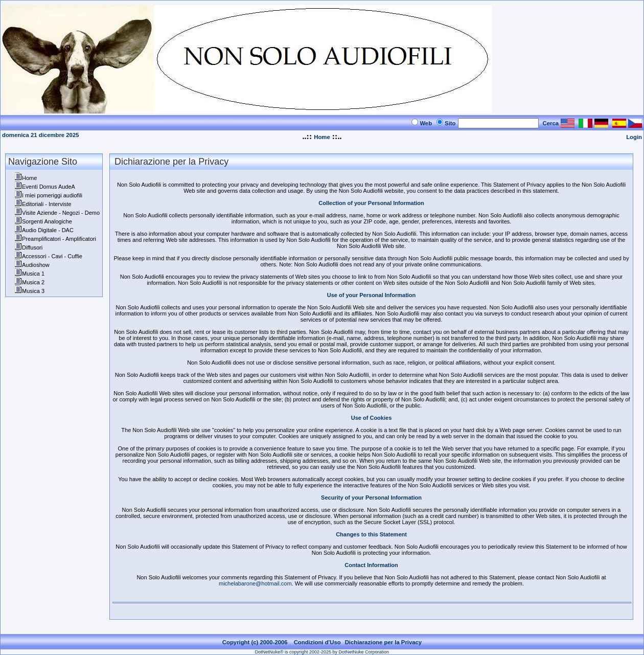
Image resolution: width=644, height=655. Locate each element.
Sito (450, 123)
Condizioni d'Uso (317, 642)
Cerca (551, 123)
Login (634, 137)
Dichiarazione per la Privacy (384, 642)
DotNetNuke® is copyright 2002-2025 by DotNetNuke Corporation (322, 652)
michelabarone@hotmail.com (255, 583)
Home (322, 137)
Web (426, 123)
